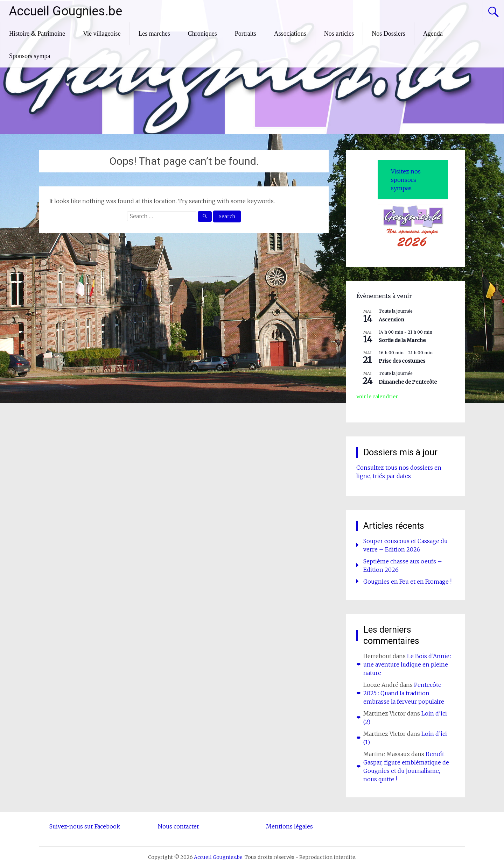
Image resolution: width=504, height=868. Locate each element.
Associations (290, 34)
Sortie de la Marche (402, 340)
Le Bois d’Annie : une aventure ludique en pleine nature (407, 664)
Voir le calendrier (377, 397)
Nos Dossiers (388, 34)
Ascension (391, 320)
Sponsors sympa (30, 56)
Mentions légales (289, 826)
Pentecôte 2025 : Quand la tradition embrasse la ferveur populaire (404, 693)
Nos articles (339, 34)
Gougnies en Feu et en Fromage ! (407, 582)
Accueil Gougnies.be (65, 11)
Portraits (246, 34)
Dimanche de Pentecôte (408, 382)
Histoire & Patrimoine (37, 34)
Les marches (154, 34)
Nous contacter (178, 826)
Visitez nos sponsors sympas (406, 180)
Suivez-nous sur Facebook (85, 826)
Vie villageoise (102, 34)
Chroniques (202, 34)
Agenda (433, 34)
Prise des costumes (402, 361)
